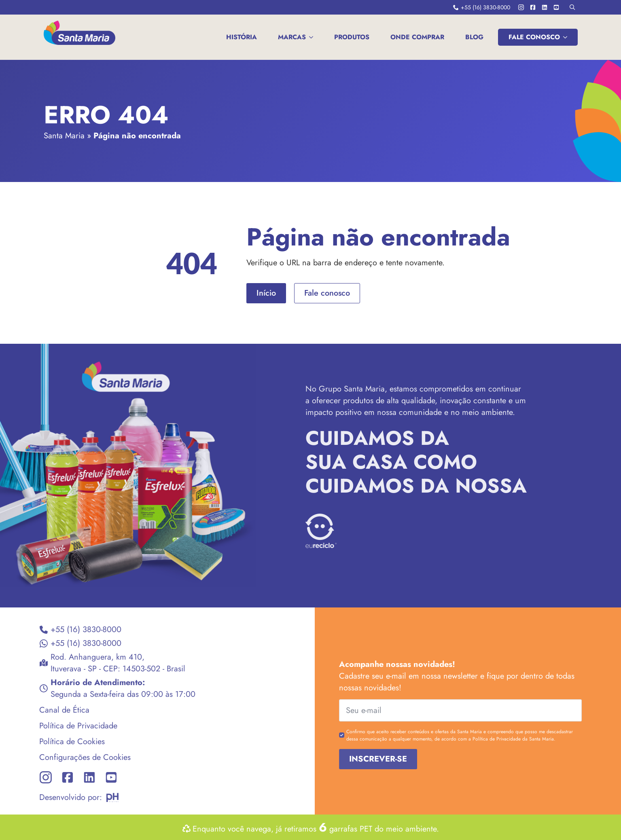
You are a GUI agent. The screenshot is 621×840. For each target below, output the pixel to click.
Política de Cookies (55, 742)
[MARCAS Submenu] (313, 37)
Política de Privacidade (61, 726)
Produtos (352, 37)
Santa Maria (64, 136)
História (242, 37)
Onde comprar (417, 37)
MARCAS (292, 37)
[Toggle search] (572, 7)
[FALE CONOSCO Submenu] (567, 37)
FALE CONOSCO (534, 37)
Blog (474, 37)
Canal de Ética (47, 710)
